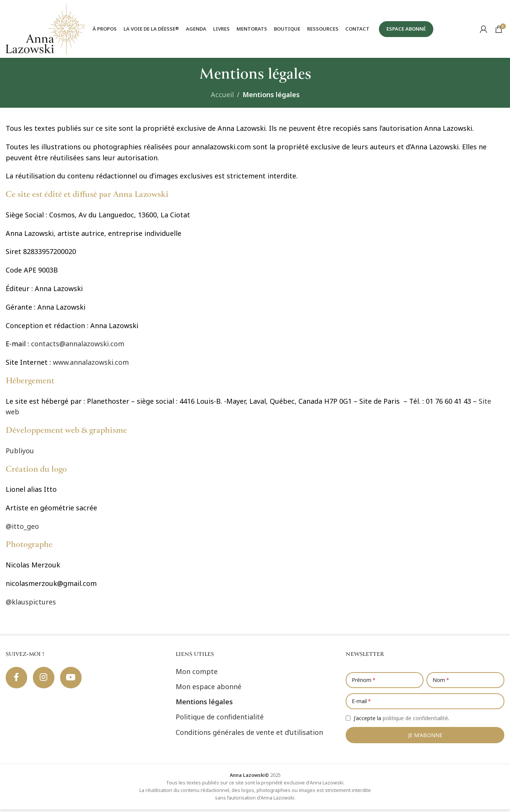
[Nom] (465, 682)
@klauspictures (31, 604)
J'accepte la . (401, 720)
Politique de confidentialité (220, 719)
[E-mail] (425, 704)
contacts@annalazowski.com (78, 346)
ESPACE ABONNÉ (406, 30)
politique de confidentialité (415, 720)
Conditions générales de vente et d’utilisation (249, 735)
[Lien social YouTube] (74, 680)
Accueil (222, 97)
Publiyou (20, 453)
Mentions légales (204, 704)
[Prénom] (385, 682)
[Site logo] (45, 29)
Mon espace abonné (209, 689)
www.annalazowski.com (91, 365)
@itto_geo (22, 528)
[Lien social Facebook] (17, 680)
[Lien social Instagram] (45, 680)
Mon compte (197, 674)
